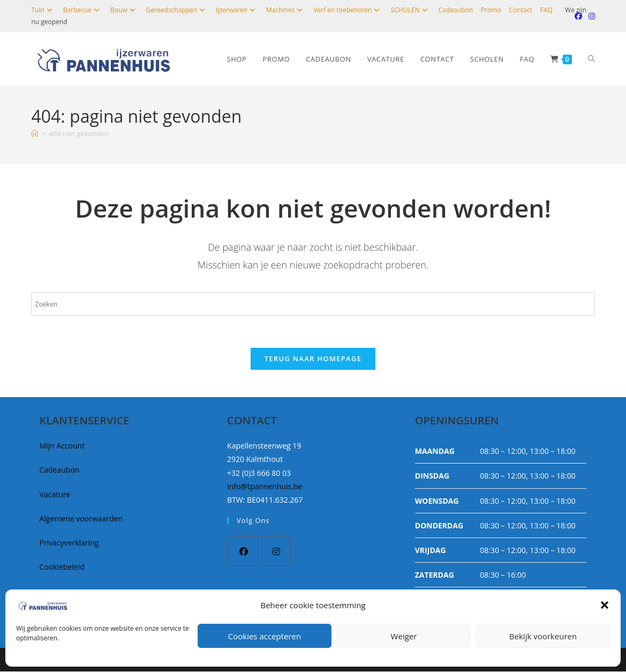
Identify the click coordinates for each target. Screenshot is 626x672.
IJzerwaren (237, 10)
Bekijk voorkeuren (543, 636)
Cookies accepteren (265, 636)
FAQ (546, 10)
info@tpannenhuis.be (265, 487)
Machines (286, 10)
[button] (605, 605)
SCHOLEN (410, 10)
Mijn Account (62, 446)
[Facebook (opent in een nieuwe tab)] (578, 16)
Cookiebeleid (62, 567)
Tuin (43, 10)
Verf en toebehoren (348, 10)
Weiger (404, 636)
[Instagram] (276, 552)
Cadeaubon (456, 10)
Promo (491, 10)
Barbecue (83, 10)
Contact (521, 10)
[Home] (35, 133)
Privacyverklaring (69, 543)
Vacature (55, 495)
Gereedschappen (177, 10)
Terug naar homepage (313, 359)
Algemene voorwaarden (81, 519)
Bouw (124, 10)
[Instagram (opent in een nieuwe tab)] (590, 16)
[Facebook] (243, 552)
